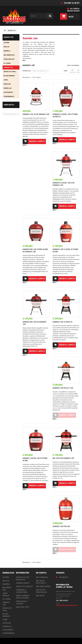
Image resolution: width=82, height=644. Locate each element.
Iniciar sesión (73, 11)
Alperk (6, 43)
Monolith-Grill (10, 72)
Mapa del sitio (23, 607)
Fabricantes (9, 105)
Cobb (6, 80)
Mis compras (42, 577)
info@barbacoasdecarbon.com (67, 605)
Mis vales (40, 596)
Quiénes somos (23, 583)
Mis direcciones (43, 586)
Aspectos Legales (24, 586)
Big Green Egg (9, 55)
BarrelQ (7, 51)
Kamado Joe (8, 67)
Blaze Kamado (9, 76)
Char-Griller (9, 59)
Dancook (7, 84)
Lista (78, 71)
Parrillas (8, 88)
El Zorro (7, 63)
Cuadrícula (73, 71)
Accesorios (8, 92)
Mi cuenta (41, 573)
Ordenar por (27, 71)
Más (24, 60)
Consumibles (9, 96)
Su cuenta (75, 9)
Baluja (6, 47)
